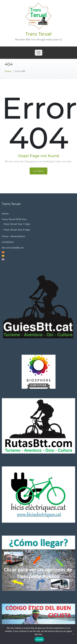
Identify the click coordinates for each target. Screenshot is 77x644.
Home (8, 71)
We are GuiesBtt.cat (13, 248)
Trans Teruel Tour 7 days (17, 224)
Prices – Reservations (13, 236)
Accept (39, 639)
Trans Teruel (38, 34)
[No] (73, 634)
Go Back (38, 171)
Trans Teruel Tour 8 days (17, 230)
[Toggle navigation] (39, 53)
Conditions (8, 242)
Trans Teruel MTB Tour (14, 219)
